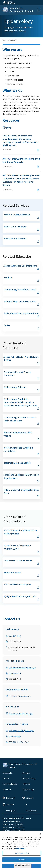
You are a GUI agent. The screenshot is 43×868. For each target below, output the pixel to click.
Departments (28, 789)
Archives (26, 773)
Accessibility (8, 773)
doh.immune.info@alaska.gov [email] (21, 731)
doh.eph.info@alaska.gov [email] (20, 696)
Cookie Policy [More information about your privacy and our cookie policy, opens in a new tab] (20, 853)
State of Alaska (29, 778)
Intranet (26, 784)
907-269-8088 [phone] (15, 736)
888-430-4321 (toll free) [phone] (19, 742)
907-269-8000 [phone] (15, 636)
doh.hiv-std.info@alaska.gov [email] (21, 713)
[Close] (40, 839)
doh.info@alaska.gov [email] (11, 821)
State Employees (10, 784)
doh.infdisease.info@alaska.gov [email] (22, 668)
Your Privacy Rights (21, 858)
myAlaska (7, 789)
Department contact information (17, 818)
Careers (6, 778)
